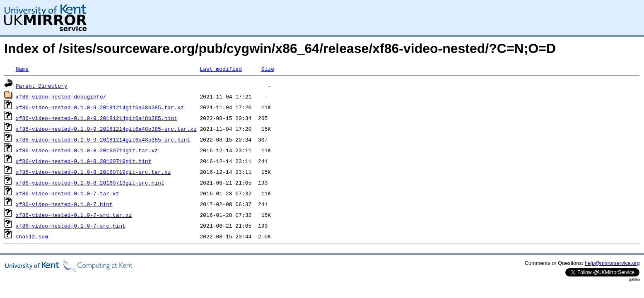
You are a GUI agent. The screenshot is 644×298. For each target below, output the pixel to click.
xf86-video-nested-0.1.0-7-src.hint (71, 226)
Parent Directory (42, 86)
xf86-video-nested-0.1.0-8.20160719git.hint (84, 161)
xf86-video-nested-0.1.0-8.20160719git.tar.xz (87, 150)
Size (268, 69)
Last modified (221, 69)
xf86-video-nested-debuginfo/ (61, 96)
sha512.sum (32, 236)
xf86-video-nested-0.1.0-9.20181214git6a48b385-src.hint (103, 139)
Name (22, 69)
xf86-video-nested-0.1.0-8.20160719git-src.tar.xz (93, 172)
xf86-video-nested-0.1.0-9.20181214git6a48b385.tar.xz (100, 107)
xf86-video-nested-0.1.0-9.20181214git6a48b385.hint (96, 118)
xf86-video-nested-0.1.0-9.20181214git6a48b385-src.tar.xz (106, 129)
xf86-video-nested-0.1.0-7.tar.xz (68, 193)
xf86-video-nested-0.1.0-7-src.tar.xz (74, 215)
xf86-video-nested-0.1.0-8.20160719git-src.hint (90, 183)
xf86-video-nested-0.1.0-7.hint (64, 204)
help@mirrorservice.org (612, 263)
